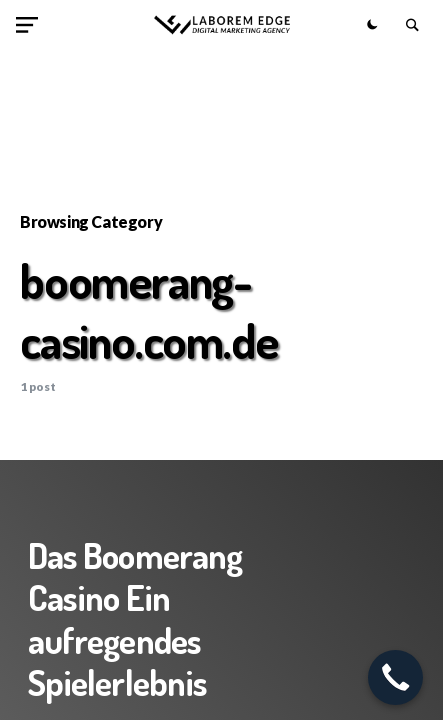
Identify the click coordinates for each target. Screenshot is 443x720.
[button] (31, 25)
